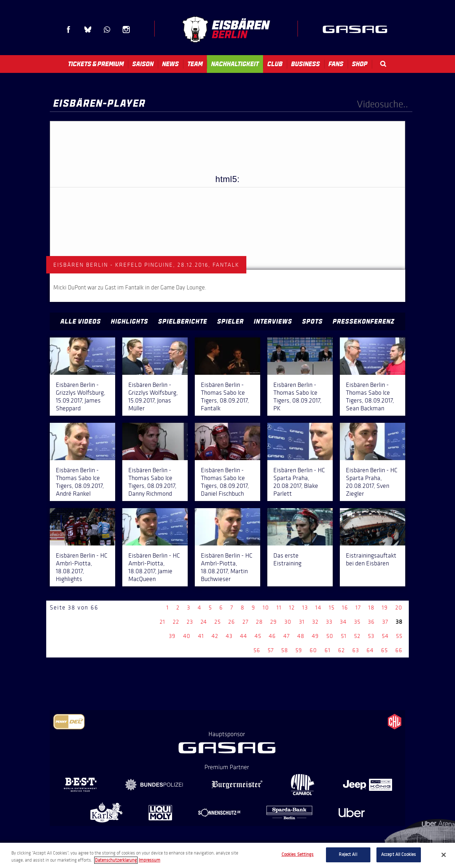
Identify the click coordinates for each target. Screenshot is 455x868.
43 (229, 636)
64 (370, 650)
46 (272, 636)
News (170, 64)
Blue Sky (88, 30)
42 (215, 636)
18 (371, 608)
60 (313, 650)
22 (176, 622)
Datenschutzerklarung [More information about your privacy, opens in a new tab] (116, 860)
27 (245, 622)
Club (275, 64)
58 (285, 650)
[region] (227, 855)
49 (315, 636)
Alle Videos (81, 321)
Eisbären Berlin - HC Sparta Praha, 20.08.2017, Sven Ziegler (372, 482)
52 (357, 636)
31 (302, 622)
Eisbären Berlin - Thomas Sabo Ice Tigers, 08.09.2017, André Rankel (80, 482)
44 (243, 636)
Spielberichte (183, 321)
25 (218, 622)
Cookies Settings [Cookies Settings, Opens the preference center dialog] (298, 854)
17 (358, 608)
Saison (143, 64)
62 (341, 650)
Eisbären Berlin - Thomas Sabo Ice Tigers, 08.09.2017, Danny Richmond (152, 482)
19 (385, 608)
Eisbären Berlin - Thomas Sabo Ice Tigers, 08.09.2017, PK (297, 396)
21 (162, 622)
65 (384, 650)
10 (266, 608)
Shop (360, 64)
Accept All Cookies (398, 854)
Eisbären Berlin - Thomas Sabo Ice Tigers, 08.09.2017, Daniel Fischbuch (225, 482)
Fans (336, 64)
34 (343, 622)
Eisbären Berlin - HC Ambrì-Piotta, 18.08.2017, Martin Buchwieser (227, 567)
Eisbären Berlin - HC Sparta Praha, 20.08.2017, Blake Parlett (299, 482)
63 (356, 650)
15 (332, 608)
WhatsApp (107, 30)
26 (232, 622)
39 (172, 636)
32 (315, 622)
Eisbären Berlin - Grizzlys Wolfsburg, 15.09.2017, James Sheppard (81, 396)
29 (274, 622)
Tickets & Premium (96, 64)
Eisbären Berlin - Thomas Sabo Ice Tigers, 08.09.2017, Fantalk (225, 396)
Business (306, 64)
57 (271, 650)
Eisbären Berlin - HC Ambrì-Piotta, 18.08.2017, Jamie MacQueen (154, 567)
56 (257, 650)
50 (330, 636)
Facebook (69, 30)
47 (287, 636)
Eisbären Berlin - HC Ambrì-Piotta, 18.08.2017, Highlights (82, 567)
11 (279, 608)
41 (201, 636)
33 (329, 622)
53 (371, 636)
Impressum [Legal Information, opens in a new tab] (149, 860)
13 (305, 608)
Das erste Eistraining (287, 559)
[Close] (444, 855)
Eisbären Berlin (226, 29)
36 (371, 622)
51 (344, 636)
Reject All (348, 854)
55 (399, 636)
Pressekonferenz (364, 321)
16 (345, 608)
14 (318, 608)
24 (204, 622)
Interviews (273, 321)
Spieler (231, 321)
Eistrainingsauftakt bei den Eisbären (371, 559)
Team (195, 64)
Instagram (126, 30)
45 (258, 636)
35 (357, 622)
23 (190, 622)
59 (299, 650)
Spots (312, 321)
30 (288, 622)
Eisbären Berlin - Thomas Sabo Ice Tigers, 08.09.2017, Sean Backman (370, 396)
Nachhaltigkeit (235, 64)
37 (385, 622)
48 (301, 636)
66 (399, 650)
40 (187, 636)
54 (385, 636)
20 (399, 608)
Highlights (130, 321)
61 (328, 650)
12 (292, 608)
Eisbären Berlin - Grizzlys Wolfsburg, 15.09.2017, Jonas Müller (153, 396)
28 (259, 622)
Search (383, 64)
